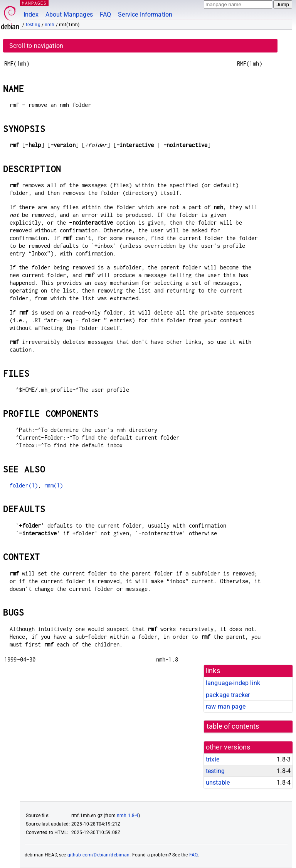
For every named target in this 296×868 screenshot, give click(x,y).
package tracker (228, 695)
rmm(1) (53, 485)
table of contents (233, 726)
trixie (213, 759)
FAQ (105, 14)
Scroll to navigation (36, 46)
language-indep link (233, 683)
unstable (218, 783)
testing (33, 25)
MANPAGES (34, 3)
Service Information (145, 14)
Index (31, 14)
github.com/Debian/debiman (99, 855)
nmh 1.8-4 (128, 816)
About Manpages (69, 14)
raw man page (226, 706)
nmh (50, 25)
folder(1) (24, 485)
